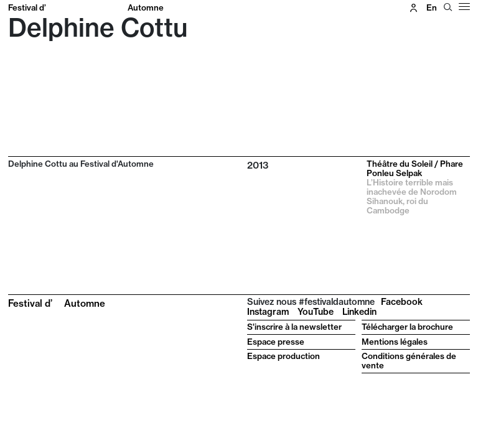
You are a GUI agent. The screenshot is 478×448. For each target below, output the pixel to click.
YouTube (316, 312)
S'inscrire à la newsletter (294, 327)
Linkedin (359, 312)
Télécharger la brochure (407, 327)
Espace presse (276, 342)
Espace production (284, 356)
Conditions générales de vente (409, 361)
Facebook (402, 302)
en (432, 7)
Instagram (268, 312)
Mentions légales (395, 342)
